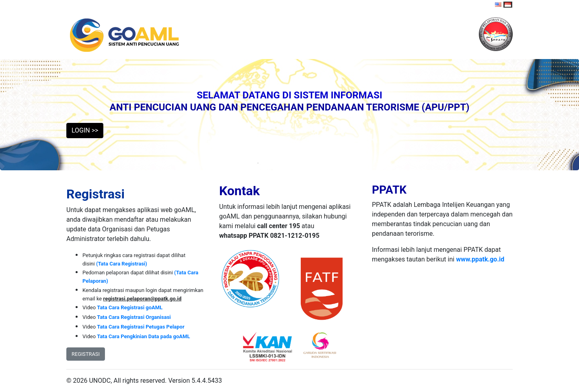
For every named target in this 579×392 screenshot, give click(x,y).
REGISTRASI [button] (86, 354)
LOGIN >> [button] (85, 130)
